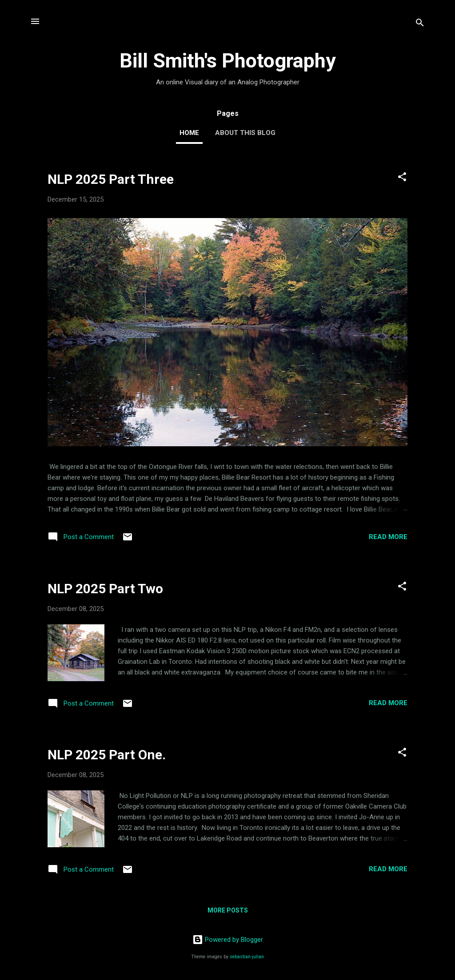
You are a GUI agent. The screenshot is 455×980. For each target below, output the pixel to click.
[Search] (420, 24)
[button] (402, 178)
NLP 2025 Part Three (111, 179)
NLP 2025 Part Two (105, 589)
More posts (228, 910)
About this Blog (245, 133)
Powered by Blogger (228, 940)
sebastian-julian (247, 957)
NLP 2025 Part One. (107, 755)
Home (189, 133)
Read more (388, 537)
